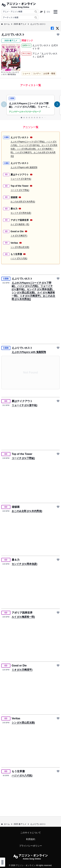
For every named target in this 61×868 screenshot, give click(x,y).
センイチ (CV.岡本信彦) (21, 213)
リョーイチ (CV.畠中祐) (21, 179)
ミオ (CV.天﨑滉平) (19, 236)
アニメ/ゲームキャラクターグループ (25, 112)
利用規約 (31, 839)
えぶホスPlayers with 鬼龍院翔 (24, 167)
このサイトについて (31, 833)
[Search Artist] (36, 18)
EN (48, 12)
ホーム (6, 24)
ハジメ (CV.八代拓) (19, 258)
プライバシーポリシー (31, 846)
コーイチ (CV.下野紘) (20, 190)
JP (41, 12)
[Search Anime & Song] (36, 12)
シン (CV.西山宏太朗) (20, 247)
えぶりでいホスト (38, 24)
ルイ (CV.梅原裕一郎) (20, 224)
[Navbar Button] (55, 15)
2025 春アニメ (20, 24)
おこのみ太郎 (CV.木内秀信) (23, 202)
